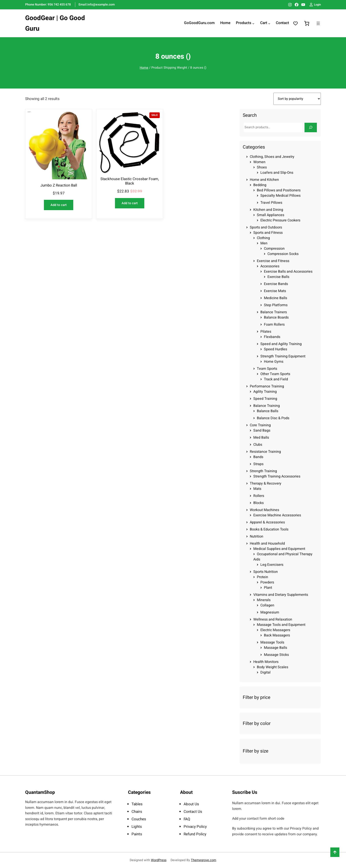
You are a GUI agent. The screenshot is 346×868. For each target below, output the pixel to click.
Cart (264, 23)
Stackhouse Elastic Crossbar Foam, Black (130, 181)
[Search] (311, 127)
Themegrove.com (204, 860)
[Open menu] (318, 23)
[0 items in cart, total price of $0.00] (307, 23)
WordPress (159, 860)
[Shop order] (297, 99)
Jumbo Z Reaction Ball (59, 185)
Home (144, 68)
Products (244, 23)
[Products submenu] (253, 23)
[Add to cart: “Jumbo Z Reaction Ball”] (59, 205)
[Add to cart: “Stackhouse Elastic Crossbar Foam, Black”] (130, 203)
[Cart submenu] (269, 23)
